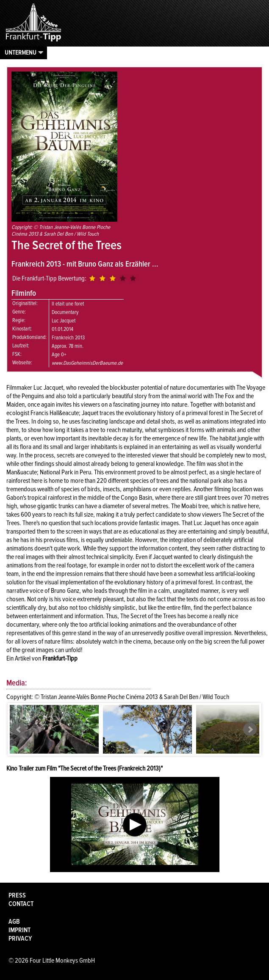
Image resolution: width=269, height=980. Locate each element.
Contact (21, 904)
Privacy (20, 939)
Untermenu (21, 52)
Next (250, 729)
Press (17, 895)
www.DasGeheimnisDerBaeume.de (87, 363)
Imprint (19, 930)
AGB (14, 922)
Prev (19, 729)
